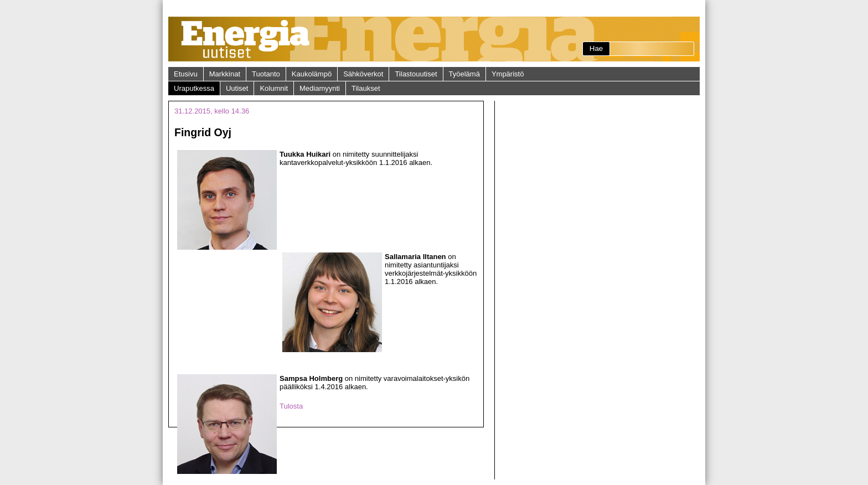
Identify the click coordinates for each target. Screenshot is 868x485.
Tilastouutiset (416, 74)
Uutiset (237, 88)
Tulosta (291, 406)
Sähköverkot (363, 74)
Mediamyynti (320, 88)
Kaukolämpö (312, 74)
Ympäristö (508, 74)
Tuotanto (266, 74)
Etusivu (186, 74)
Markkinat (225, 74)
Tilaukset (366, 88)
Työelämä (464, 74)
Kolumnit (274, 88)
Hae (596, 48)
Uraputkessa (194, 88)
